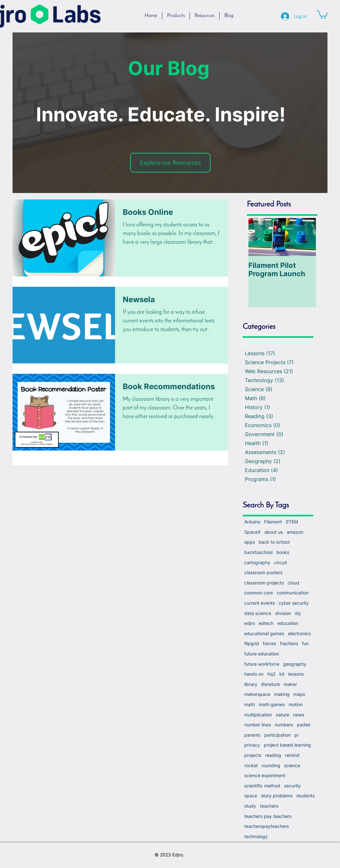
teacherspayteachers (267, 826)
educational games (264, 633)
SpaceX (252, 532)
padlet (304, 725)
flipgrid (252, 643)
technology (256, 836)
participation (277, 735)
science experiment (265, 775)
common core (259, 593)
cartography (257, 562)
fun (305, 643)
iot (282, 674)
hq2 (271, 674)
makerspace (257, 694)
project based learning (287, 745)
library (251, 684)
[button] (322, 14)
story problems (277, 796)
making (282, 694)
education (288, 623)
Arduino (252, 522)
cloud (293, 583)
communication (293, 593)
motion (296, 704)
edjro (250, 623)
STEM (292, 522)
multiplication (258, 715)
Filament (273, 522)
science (292, 765)
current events (259, 603)
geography (295, 664)
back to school (274, 542)
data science (258, 613)
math (250, 704)
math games (272, 704)
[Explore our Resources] (170, 163)
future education (262, 654)
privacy (252, 745)
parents (252, 735)
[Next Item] (306, 237)
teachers (269, 806)
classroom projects (264, 583)
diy (298, 613)
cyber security (294, 603)
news (299, 715)
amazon (295, 532)
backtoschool (258, 552)
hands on (254, 674)
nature (282, 715)
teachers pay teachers (268, 816)
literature (271, 684)
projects (253, 755)
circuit (281, 562)
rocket (251, 765)
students (305, 796)
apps (250, 542)
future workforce (262, 664)
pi (296, 735)
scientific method (262, 786)
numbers (284, 725)
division (283, 613)
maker (290, 684)
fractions (289, 643)
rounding (271, 765)
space (251, 796)
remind (292, 755)
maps (299, 694)
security (292, 786)
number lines (258, 725)
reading (273, 755)
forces (269, 643)
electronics (299, 633)
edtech (266, 623)
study (250, 806)
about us (274, 532)
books (283, 552)
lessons (296, 674)
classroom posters (263, 572)
